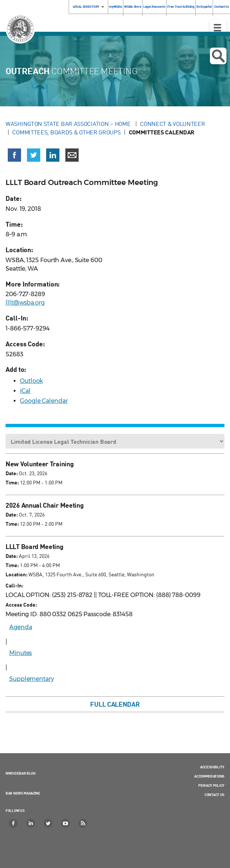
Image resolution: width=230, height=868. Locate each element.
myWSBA (115, 6)
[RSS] (83, 823)
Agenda (20, 627)
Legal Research (154, 6)
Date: (12, 473)
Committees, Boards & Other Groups (66, 132)
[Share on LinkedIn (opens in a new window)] (53, 155)
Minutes (20, 653)
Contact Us (214, 795)
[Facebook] (14, 823)
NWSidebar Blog (20, 773)
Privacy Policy (211, 785)
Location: (16, 574)
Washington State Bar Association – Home (69, 124)
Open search (218, 56)
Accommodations (209, 776)
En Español (204, 6)
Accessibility (212, 767)
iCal (25, 391)
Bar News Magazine (23, 793)
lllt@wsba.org (25, 303)
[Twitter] (48, 823)
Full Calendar (115, 704)
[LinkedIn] (31, 823)
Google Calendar (44, 401)
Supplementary (32, 679)
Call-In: (14, 585)
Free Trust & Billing (181, 6)
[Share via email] (72, 155)
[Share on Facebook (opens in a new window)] (14, 155)
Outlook (31, 381)
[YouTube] (66, 823)
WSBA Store (133, 6)
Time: (12, 482)
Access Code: (21, 605)
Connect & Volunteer (172, 124)
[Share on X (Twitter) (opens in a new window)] (34, 155)
